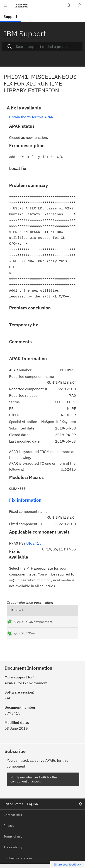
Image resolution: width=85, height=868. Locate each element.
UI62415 (34, 543)
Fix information (25, 500)
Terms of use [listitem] (13, 840)
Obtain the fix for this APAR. (32, 117)
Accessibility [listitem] (13, 851)
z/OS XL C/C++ (24, 637)
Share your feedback (68, 865)
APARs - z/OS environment (23, 624)
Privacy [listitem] (9, 830)
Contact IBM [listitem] (13, 819)
